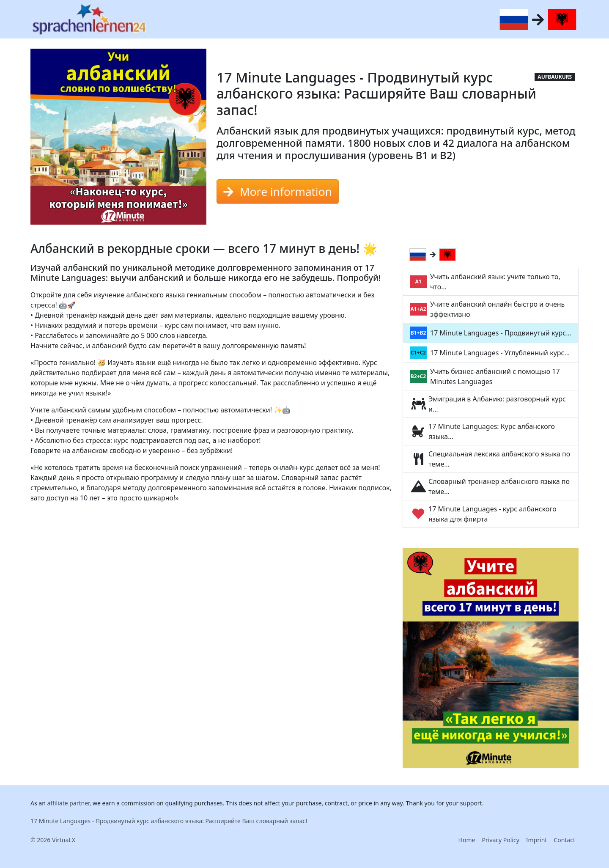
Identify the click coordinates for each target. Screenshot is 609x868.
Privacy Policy (500, 840)
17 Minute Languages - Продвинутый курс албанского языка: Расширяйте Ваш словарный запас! (169, 821)
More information (278, 192)
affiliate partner (68, 803)
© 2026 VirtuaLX (53, 840)
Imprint (537, 840)
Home (467, 840)
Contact (564, 840)
